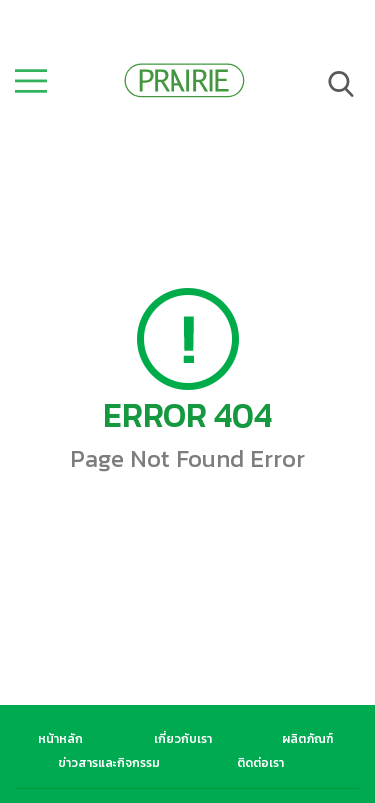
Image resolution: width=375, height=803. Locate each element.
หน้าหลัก (60, 739)
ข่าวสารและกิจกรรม (109, 763)
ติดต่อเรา (260, 763)
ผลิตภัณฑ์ (307, 739)
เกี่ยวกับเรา (183, 739)
